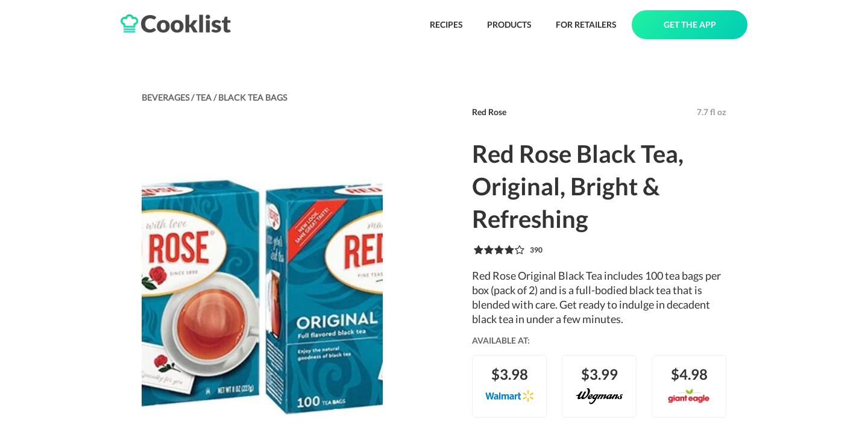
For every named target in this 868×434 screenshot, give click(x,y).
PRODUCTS (509, 24)
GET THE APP (690, 24)
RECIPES (446, 24)
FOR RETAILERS (586, 24)
